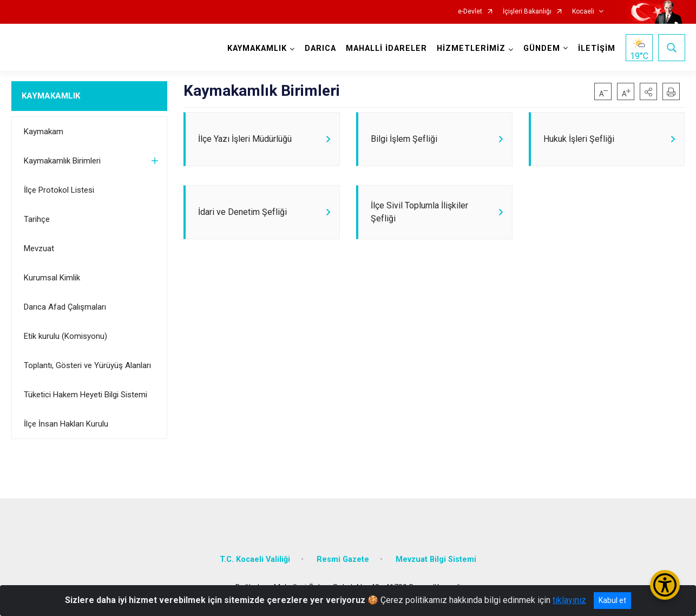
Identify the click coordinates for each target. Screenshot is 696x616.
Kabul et (612, 600)
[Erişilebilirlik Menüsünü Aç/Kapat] (665, 585)
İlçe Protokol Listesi (59, 190)
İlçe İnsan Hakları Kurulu (66, 424)
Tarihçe (37, 219)
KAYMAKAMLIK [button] (257, 48)
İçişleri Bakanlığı (527, 12)
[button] (648, 91)
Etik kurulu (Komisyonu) (65, 336)
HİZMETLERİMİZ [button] (471, 48)
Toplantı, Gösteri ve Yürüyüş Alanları (87, 365)
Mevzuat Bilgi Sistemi (436, 559)
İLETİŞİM (597, 48)
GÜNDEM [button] (542, 48)
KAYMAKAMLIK (51, 96)
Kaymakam (44, 132)
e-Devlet (470, 12)
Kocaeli (583, 12)
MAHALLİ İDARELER (386, 48)
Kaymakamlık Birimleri (62, 161)
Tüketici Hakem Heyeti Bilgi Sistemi (86, 395)
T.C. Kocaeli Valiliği (255, 559)
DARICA (320, 48)
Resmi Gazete (343, 559)
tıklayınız (569, 600)
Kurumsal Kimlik (52, 278)
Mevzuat (39, 248)
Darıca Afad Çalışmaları (65, 307)
